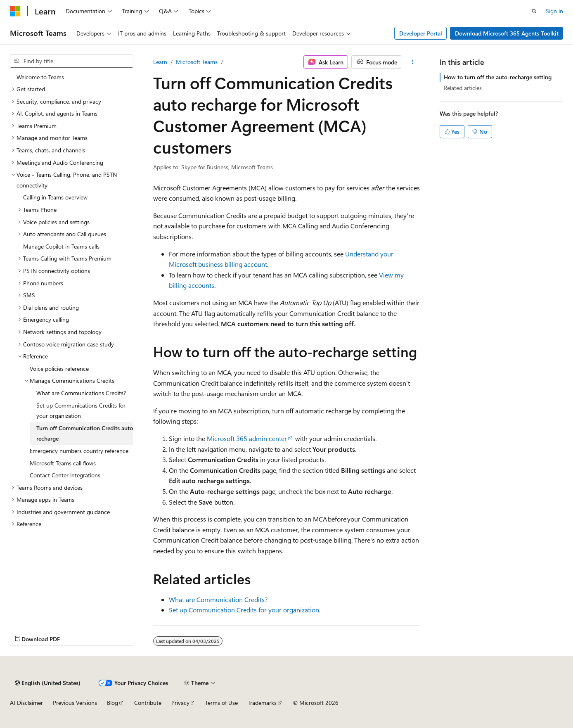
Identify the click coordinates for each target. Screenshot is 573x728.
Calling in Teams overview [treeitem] (55, 197)
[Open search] (534, 11)
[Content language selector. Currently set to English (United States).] (48, 683)
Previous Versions (75, 703)
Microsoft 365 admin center (247, 438)
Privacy (180, 703)
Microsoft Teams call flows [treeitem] (63, 463)
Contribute (148, 703)
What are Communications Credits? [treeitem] (81, 393)
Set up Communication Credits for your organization (244, 610)
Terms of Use (221, 703)
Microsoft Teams (197, 62)
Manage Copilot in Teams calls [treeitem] (61, 246)
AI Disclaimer (26, 703)
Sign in (554, 11)
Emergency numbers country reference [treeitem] (79, 451)
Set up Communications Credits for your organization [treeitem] (81, 411)
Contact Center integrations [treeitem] (65, 475)
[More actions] (413, 62)
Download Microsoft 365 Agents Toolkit (507, 33)
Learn (160, 62)
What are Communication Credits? (218, 599)
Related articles (463, 88)
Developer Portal (421, 33)
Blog (112, 703)
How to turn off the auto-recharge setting (498, 77)
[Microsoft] (15, 11)
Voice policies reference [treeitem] (59, 369)
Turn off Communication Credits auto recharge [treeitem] (85, 433)
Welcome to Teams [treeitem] (40, 77)
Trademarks (262, 703)
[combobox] (72, 61)
